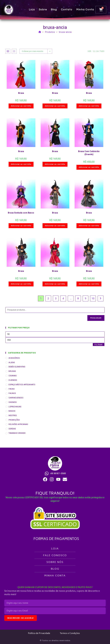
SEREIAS (12, 429)
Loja (32, 10)
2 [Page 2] (48, 298)
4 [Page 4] (63, 298)
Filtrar (99, 345)
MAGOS (12, 411)
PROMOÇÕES (14, 420)
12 (94, 51)
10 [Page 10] (93, 298)
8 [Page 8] (78, 298)
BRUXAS (12, 371)
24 (97, 51)
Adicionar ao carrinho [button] (21, 106)
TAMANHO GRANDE (17, 433)
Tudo (102, 51)
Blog (54, 10)
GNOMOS (13, 402)
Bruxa (21, 93)
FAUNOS (12, 393)
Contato (67, 10)
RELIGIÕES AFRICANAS (18, 424)
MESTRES (13, 415)
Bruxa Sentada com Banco (21, 213)
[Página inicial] (40, 32)
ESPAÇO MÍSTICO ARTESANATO (22, 385)
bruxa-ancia (65, 32)
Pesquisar (96, 318)
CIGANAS (13, 376)
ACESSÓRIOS (14, 358)
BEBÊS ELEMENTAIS (17, 367)
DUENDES (13, 380)
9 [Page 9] (86, 298)
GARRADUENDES (16, 398)
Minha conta (85, 10)
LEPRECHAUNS (15, 407)
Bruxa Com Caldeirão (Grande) (89, 153)
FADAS (12, 389)
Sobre (43, 10)
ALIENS (12, 362)
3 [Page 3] (56, 298)
